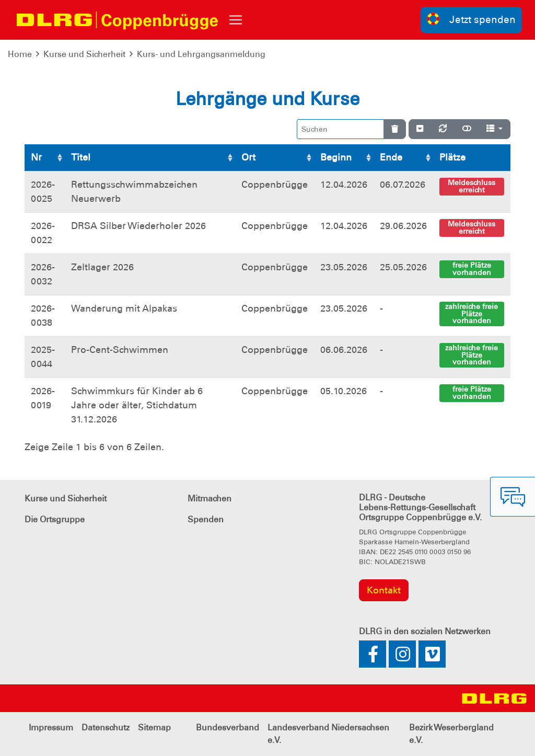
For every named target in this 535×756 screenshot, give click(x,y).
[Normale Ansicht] (467, 129)
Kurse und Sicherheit (84, 54)
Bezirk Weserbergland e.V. (451, 734)
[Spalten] (495, 129)
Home (20, 54)
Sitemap (154, 728)
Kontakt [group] (384, 590)
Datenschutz (106, 728)
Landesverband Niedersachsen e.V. (328, 734)
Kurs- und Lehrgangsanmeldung (201, 54)
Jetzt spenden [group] (471, 19)
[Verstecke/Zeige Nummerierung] (420, 129)
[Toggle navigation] (236, 20)
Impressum (51, 728)
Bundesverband (228, 728)
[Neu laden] (443, 129)
